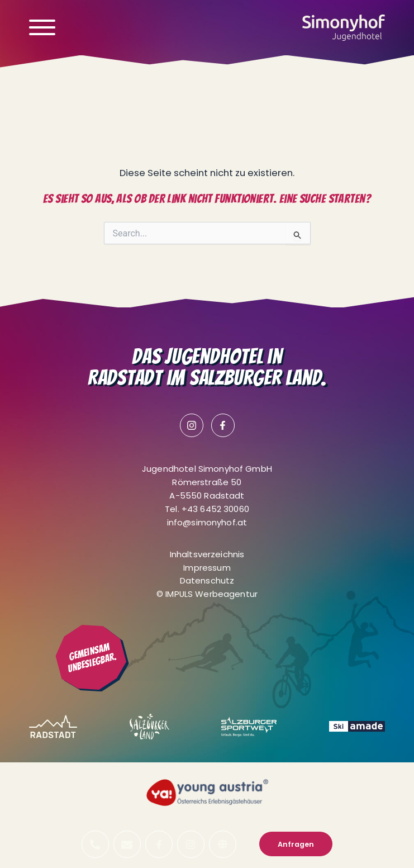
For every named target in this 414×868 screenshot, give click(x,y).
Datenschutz (207, 580)
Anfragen (296, 844)
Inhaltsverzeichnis (207, 554)
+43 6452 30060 (215, 509)
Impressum (207, 568)
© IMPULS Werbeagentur (207, 594)
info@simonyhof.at (207, 522)
